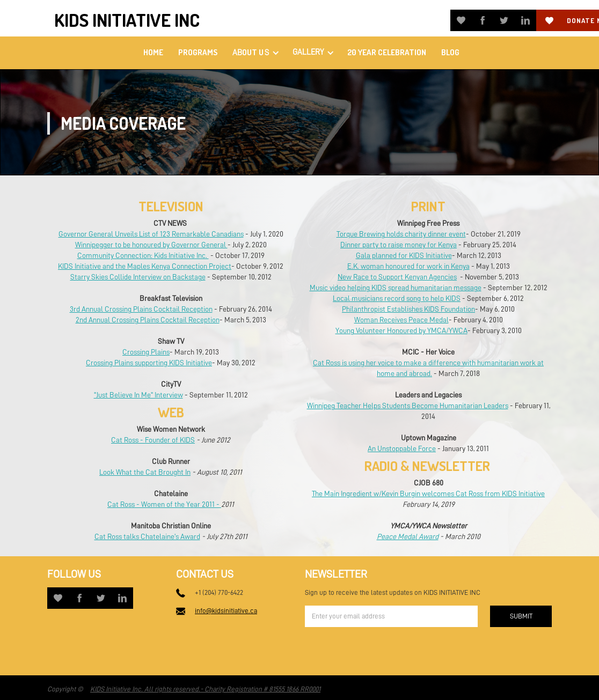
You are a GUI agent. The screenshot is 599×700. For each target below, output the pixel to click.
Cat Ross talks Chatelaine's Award (147, 536)
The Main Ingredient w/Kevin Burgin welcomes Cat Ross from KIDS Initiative (428, 493)
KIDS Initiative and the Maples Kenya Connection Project (145, 266)
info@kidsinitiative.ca (226, 611)
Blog (450, 52)
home (153, 52)
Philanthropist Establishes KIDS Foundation (408, 309)
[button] (255, 53)
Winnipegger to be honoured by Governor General (151, 245)
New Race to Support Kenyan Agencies (397, 277)
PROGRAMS (198, 52)
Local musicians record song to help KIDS (397, 298)
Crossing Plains (146, 352)
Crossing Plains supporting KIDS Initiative (149, 363)
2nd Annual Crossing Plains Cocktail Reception (148, 320)
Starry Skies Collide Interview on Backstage (138, 277)
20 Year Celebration (387, 52)
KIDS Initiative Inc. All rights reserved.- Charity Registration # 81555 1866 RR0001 (205, 689)
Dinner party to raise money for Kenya (399, 245)
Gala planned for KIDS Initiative (404, 255)
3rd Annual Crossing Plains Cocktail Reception (141, 309)
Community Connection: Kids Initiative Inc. (143, 255)
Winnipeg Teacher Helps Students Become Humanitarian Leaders (408, 406)
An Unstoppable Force (402, 448)
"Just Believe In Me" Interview (138, 395)
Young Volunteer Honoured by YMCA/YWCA (401, 330)
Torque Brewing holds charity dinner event (401, 234)
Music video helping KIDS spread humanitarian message (396, 288)
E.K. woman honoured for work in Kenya (408, 266)
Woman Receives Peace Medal (401, 320)
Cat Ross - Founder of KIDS (153, 440)
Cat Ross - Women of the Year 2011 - (164, 504)
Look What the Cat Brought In (145, 472)
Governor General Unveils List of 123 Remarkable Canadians (151, 234)
